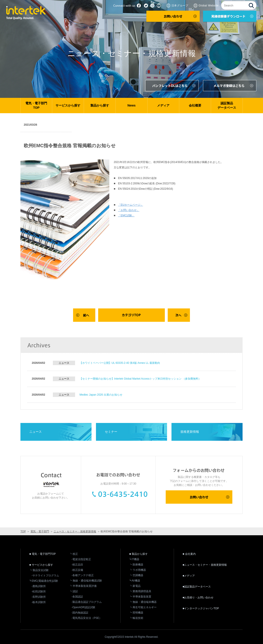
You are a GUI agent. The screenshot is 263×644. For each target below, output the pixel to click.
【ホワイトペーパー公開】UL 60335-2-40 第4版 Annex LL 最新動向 (120, 363)
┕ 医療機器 (136, 565)
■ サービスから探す (41, 565)
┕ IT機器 (134, 559)
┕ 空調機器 (136, 575)
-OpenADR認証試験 (83, 607)
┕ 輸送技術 (136, 618)
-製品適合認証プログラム (87, 602)
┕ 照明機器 (136, 613)
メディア (163, 105)
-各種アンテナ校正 (83, 575)
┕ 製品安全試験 (39, 570)
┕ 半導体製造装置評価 (83, 586)
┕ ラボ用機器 (138, 570)
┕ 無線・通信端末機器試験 (86, 581)
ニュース (36, 432)
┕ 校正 (74, 554)
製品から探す (100, 105)
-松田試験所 (39, 592)
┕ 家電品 (135, 586)
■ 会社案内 (189, 554)
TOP (23, 531)
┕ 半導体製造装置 (140, 597)
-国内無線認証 (80, 613)
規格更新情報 (190, 432)
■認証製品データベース (197, 587)
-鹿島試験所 (39, 586)
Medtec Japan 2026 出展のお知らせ (101, 395)
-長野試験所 (39, 597)
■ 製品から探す (138, 554)
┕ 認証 (74, 591)
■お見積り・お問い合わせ (198, 598)
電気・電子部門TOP (36, 105)
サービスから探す (68, 105)
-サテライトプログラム (45, 576)
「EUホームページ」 (131, 205)
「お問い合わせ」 (129, 210)
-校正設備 (77, 570)
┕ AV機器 (135, 581)
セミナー (111, 432)
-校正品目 (77, 565)
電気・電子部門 (40, 531)
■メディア (189, 576)
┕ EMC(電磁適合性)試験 (44, 581)
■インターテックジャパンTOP (201, 608)
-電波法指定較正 (81, 559)
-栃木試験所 (39, 602)
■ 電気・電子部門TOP (43, 554)
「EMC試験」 (126, 215)
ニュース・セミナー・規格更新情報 (75, 531)
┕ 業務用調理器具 (140, 591)
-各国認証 (77, 597)
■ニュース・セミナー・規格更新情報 (205, 565)
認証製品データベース (227, 105)
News (132, 105)
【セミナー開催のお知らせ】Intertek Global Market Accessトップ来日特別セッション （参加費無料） (140, 379)
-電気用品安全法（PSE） (87, 618)
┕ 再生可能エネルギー (143, 607)
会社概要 (195, 105)
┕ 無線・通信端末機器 (143, 602)
